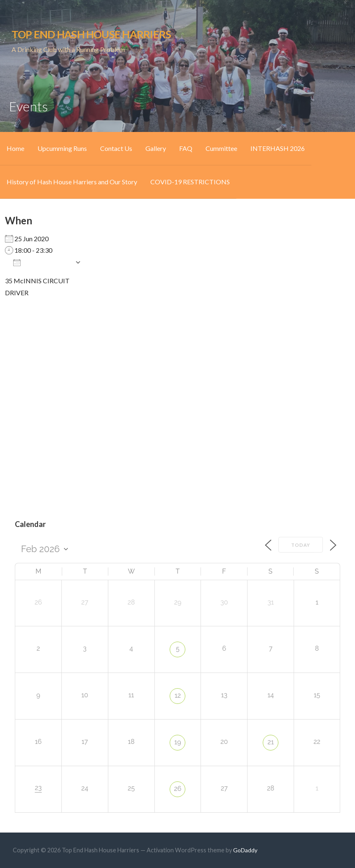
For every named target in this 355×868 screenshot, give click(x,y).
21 (271, 742)
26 (177, 789)
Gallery (156, 148)
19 (177, 742)
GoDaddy (245, 850)
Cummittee (221, 148)
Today (301, 545)
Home (15, 148)
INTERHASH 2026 (278, 148)
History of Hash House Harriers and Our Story (72, 182)
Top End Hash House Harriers (91, 34)
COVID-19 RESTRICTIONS (190, 182)
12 (178, 695)
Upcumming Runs (62, 148)
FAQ (186, 148)
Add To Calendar (42, 262)
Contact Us (116, 148)
